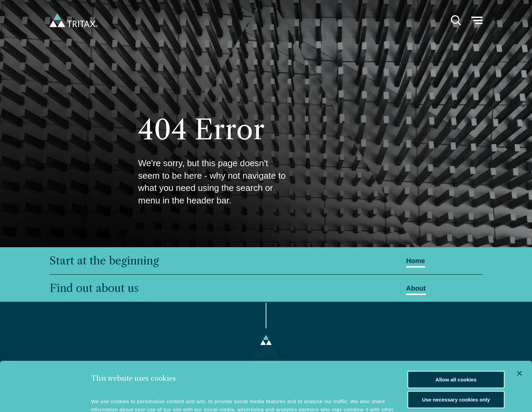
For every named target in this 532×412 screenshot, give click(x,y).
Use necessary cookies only (456, 353)
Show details (107, 397)
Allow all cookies (456, 333)
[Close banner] (519, 327)
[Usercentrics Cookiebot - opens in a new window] (46, 397)
